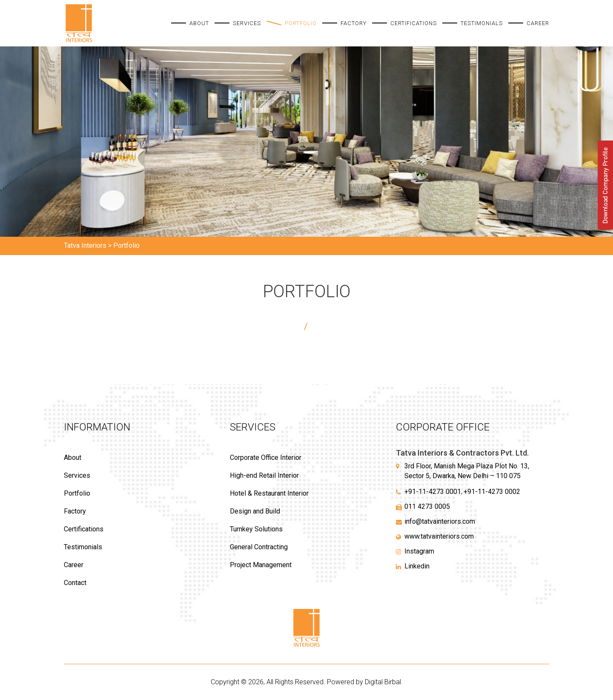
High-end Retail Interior (264, 475)
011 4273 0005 (427, 506)
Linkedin (417, 566)
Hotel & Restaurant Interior (269, 493)
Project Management (261, 565)
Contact (75, 583)
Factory (354, 23)
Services (247, 23)
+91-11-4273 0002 (492, 492)
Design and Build (255, 511)
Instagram (419, 551)
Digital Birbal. (384, 682)
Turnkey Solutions (256, 529)
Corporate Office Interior (266, 458)
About (199, 23)
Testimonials (482, 23)
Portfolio (301, 23)
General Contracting (259, 547)
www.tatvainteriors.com (439, 536)
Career (538, 23)
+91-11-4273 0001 (433, 492)
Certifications (414, 23)
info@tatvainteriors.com (440, 521)
